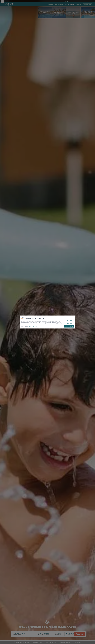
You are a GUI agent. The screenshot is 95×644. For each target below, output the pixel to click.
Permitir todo (69, 326)
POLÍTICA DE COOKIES (32, 326)
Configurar (69, 320)
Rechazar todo (69, 323)
